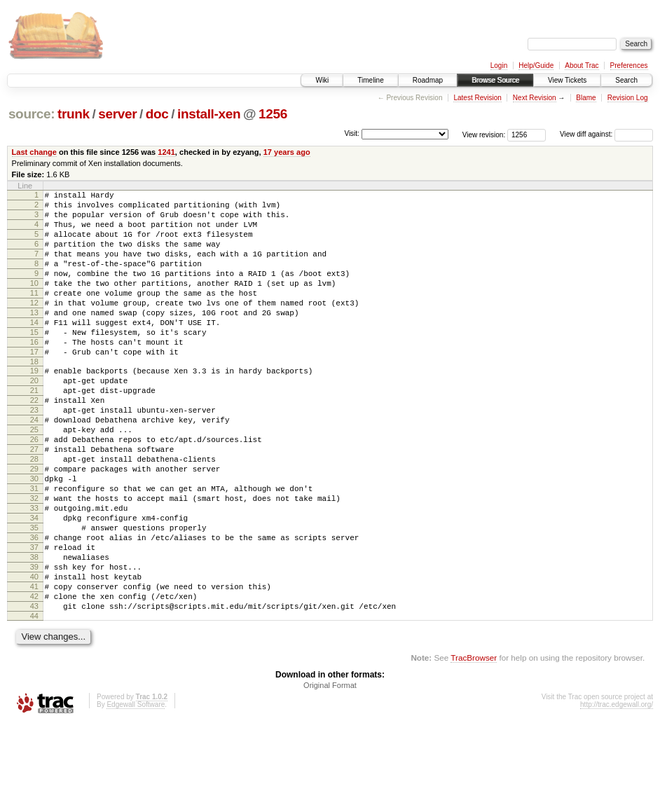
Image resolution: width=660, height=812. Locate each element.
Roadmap (428, 80)
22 (34, 442)
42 (34, 680)
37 (34, 621)
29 (34, 525)
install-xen (209, 114)
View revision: (484, 134)
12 (34, 326)
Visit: (352, 133)
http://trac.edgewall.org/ (617, 793)
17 (34, 385)
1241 (166, 152)
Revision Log (628, 98)
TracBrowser (474, 746)
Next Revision (535, 98)
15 (34, 362)
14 (34, 350)
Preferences (629, 66)
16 (34, 373)
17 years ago (287, 152)
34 (34, 585)
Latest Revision (477, 98)
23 (34, 454)
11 (34, 314)
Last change (34, 152)
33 (34, 573)
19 (34, 406)
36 (34, 609)
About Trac (582, 66)
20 (34, 418)
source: (32, 114)
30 (34, 537)
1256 (273, 114)
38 (34, 633)
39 (34, 645)
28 (34, 514)
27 (34, 502)
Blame (586, 98)
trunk (74, 114)
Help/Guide (536, 66)
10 (34, 302)
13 (34, 338)
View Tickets (567, 80)
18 (34, 397)
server (117, 114)
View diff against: (606, 134)
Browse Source (495, 80)
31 (34, 549)
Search (626, 80)
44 (34, 704)
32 (34, 561)
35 (34, 597)
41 (34, 668)
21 (34, 430)
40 (34, 656)
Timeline (370, 80)
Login (499, 66)
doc (157, 114)
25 (34, 478)
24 (34, 466)
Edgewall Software (136, 793)
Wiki (322, 80)
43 (34, 692)
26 (34, 490)
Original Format (330, 773)
